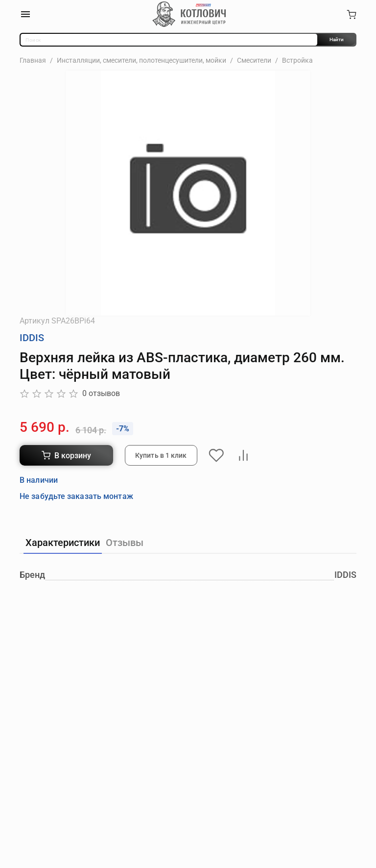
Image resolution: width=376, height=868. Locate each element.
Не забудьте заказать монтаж (76, 496)
